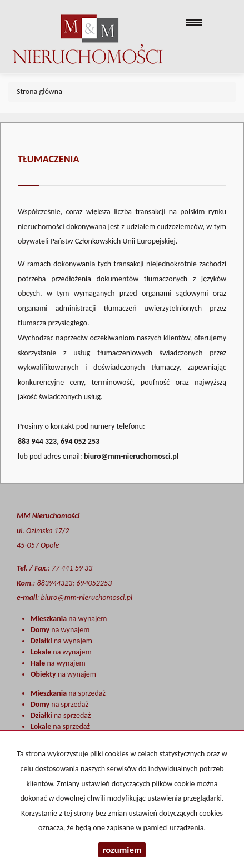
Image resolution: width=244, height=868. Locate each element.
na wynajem (69, 619)
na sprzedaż (68, 693)
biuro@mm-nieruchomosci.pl (131, 456)
